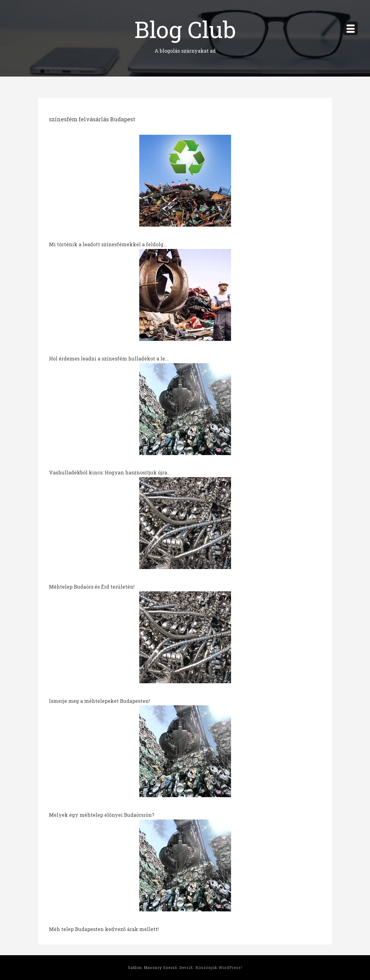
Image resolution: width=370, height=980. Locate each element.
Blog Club (185, 29)
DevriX (186, 967)
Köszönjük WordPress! (219, 967)
